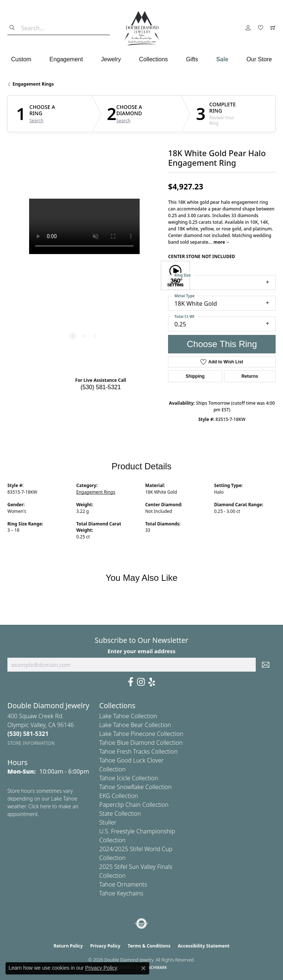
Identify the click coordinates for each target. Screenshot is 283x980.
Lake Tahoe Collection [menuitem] (128, 716)
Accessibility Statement (203, 946)
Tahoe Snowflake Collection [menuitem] (135, 787)
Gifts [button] (192, 59)
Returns (250, 376)
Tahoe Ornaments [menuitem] (123, 884)
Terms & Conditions (149, 946)
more (221, 242)
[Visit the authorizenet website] (142, 924)
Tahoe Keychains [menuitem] (121, 893)
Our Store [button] (259, 59)
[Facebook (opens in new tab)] (131, 682)
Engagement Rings (33, 84)
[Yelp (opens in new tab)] (152, 682)
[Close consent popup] (143, 968)
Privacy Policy (105, 946)
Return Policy (68, 946)
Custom (21, 59)
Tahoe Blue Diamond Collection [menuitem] (141, 743)
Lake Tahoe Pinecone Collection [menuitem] (141, 734)
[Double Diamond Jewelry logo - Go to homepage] (141, 28)
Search (36, 121)
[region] (84, 275)
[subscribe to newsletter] (266, 665)
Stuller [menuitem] (108, 822)
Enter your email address (142, 651)
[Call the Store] (28, 734)
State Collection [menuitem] (120, 813)
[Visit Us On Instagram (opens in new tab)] (141, 682)
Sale (222, 59)
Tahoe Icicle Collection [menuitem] (129, 778)
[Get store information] (31, 743)
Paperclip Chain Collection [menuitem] (134, 805)
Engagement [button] (66, 59)
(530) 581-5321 (100, 387)
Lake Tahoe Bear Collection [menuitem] (135, 725)
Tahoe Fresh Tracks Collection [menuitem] (138, 751)
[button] (248, 28)
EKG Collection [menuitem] (118, 796)
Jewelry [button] (111, 59)
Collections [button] (153, 59)
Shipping (195, 376)
